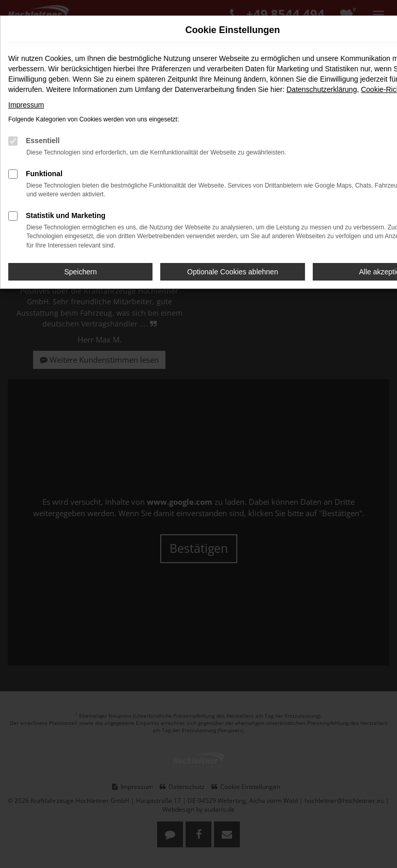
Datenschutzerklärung (322, 89)
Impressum (26, 105)
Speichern (80, 272)
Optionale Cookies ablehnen (233, 272)
